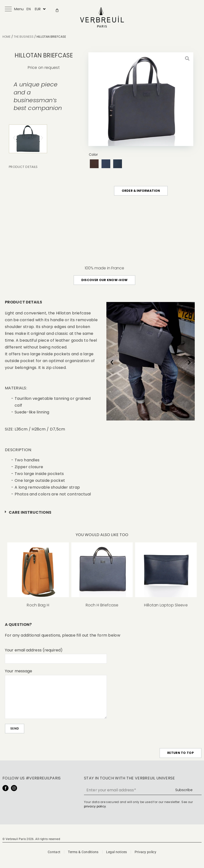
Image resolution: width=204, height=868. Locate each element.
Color (93, 155)
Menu (19, 9)
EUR (38, 9)
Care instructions (30, 512)
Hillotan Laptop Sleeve (166, 605)
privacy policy (95, 807)
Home (6, 37)
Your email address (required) (34, 650)
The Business (24, 37)
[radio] (94, 164)
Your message (19, 671)
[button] (14, 138)
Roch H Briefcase (102, 605)
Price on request (44, 68)
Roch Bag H (38, 605)
